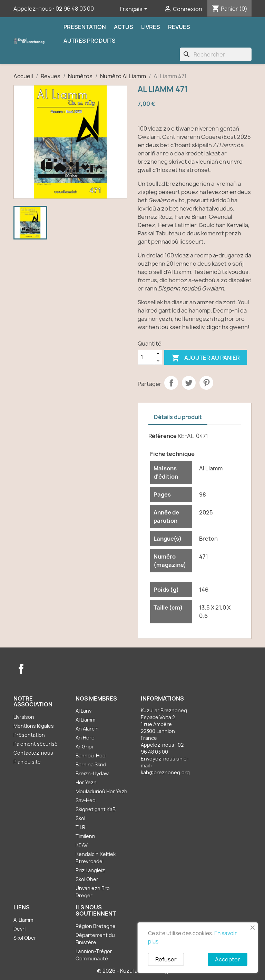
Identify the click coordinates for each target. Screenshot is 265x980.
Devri (19, 929)
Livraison (24, 717)
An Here (85, 738)
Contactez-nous (33, 753)
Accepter (228, 959)
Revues (179, 27)
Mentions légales (34, 726)
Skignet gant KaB (96, 809)
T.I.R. (81, 827)
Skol (80, 818)
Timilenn (85, 836)
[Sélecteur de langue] (135, 9)
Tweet (189, 383)
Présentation (85, 27)
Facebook (21, 669)
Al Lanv (84, 711)
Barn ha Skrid (91, 764)
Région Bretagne (96, 926)
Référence (163, 436)
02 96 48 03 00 (75, 9)
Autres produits (90, 41)
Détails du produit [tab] (178, 417)
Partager (171, 383)
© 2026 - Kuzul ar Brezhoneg (133, 971)
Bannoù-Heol (91, 756)
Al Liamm (85, 720)
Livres (151, 27)
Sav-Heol (86, 800)
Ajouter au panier (206, 358)
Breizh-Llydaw (92, 773)
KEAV (82, 845)
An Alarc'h (87, 729)
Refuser (166, 959)
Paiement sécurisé (36, 744)
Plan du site (27, 762)
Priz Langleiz (90, 870)
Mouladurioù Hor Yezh (101, 791)
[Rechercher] (216, 54)
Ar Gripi (84, 747)
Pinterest (206, 383)
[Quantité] (146, 357)
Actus (124, 27)
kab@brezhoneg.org (165, 772)
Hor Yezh (86, 782)
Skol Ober (87, 879)
